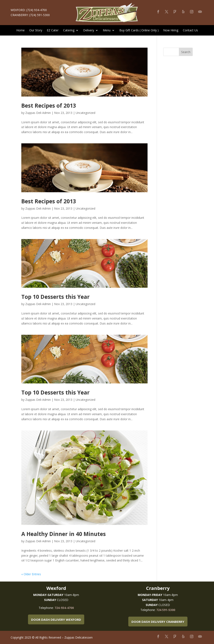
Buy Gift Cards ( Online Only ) (139, 31)
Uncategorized (85, 113)
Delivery (89, 31)
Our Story (36, 31)
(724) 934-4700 (37, 10)
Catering (69, 31)
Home (20, 31)
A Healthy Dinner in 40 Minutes (64, 534)
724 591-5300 (166, 610)
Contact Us (190, 31)
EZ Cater (53, 31)
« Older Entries (31, 574)
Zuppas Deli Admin (38, 113)
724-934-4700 (64, 608)
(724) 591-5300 (39, 15)
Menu (107, 31)
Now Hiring (171, 31)
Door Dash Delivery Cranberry (158, 622)
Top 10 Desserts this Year (55, 297)
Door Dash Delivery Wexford (56, 620)
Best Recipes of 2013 (49, 106)
